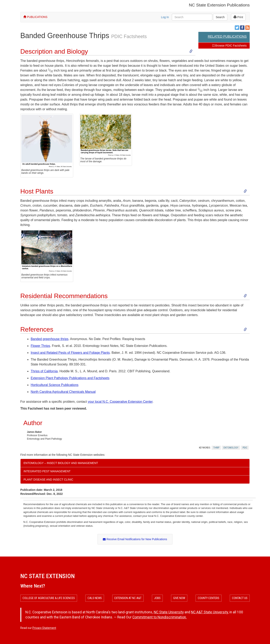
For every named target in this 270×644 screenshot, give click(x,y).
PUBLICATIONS (35, 17)
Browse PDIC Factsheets (230, 46)
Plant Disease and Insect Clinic (48, 480)
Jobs (157, 598)
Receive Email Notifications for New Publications (135, 539)
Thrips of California (44, 371)
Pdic (245, 448)
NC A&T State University (209, 612)
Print (238, 17)
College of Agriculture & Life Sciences (49, 598)
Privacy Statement (44, 628)
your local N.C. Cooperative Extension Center (120, 402)
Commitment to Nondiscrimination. (160, 617)
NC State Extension (47, 576)
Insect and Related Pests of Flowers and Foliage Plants (70, 353)
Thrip (216, 448)
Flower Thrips (40, 346)
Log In (165, 17)
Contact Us (240, 598)
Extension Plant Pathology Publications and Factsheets (70, 378)
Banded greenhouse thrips (49, 339)
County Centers (209, 598)
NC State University (169, 612)
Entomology (231, 448)
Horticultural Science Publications (54, 385)
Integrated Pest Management (47, 471)
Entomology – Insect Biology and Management (61, 463)
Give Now (179, 598)
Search (220, 17)
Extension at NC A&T (128, 598)
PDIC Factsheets (129, 36)
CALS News (95, 598)
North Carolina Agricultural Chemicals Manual (63, 392)
